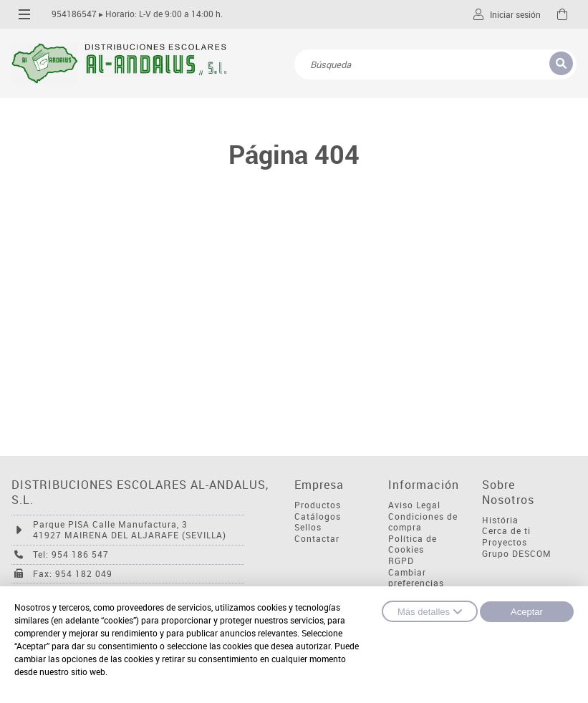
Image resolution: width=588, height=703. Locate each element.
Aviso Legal (414, 505)
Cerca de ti (506, 531)
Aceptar (527, 612)
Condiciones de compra (423, 522)
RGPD (401, 561)
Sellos (308, 527)
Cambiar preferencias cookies (416, 583)
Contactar (317, 539)
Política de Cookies (413, 544)
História (500, 520)
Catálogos (318, 517)
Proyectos (505, 542)
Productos (318, 505)
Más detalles (430, 611)
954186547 (74, 14)
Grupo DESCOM (517, 554)
